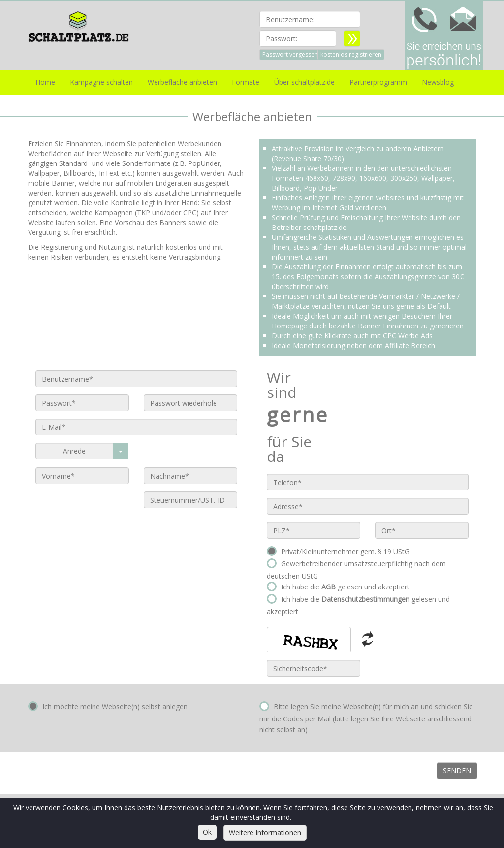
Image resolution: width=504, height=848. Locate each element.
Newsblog (438, 82)
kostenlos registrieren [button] (351, 54)
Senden (457, 770)
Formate (246, 82)
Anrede (74, 451)
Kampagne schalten (101, 82)
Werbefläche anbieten (182, 82)
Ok (207, 832)
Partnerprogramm (378, 82)
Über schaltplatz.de (304, 82)
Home (45, 82)
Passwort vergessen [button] (290, 54)
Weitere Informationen (265, 832)
